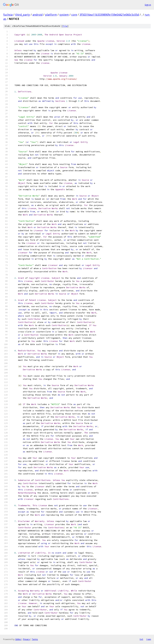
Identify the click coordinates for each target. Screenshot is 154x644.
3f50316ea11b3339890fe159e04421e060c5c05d (109, 15)
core (74, 15)
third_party (23, 15)
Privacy (26, 639)
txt (141, 639)
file (65, 26)
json (149, 639)
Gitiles (18, 639)
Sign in (148, 5)
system (64, 15)
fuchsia (8, 15)
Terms (35, 639)
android (38, 15)
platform (51, 15)
